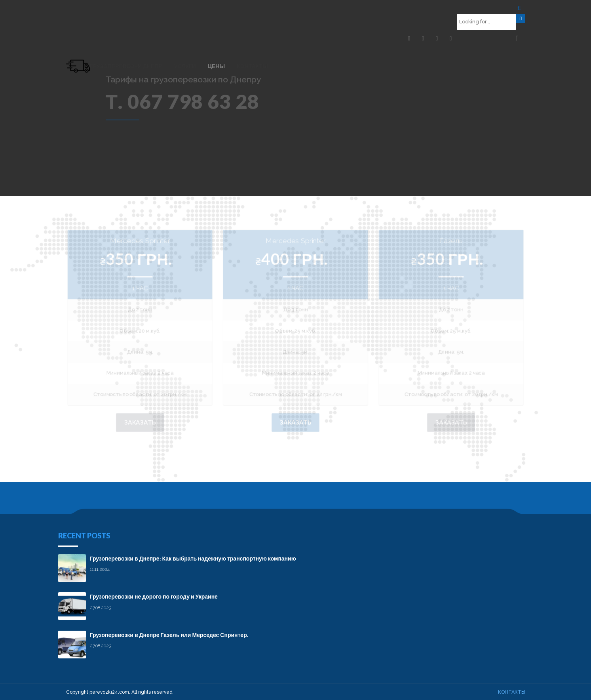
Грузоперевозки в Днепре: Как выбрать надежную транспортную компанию (193, 558)
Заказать (140, 422)
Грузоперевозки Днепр (126, 66)
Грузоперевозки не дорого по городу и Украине (154, 596)
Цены (216, 66)
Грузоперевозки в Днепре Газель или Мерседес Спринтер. (169, 634)
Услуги (185, 66)
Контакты (252, 66)
